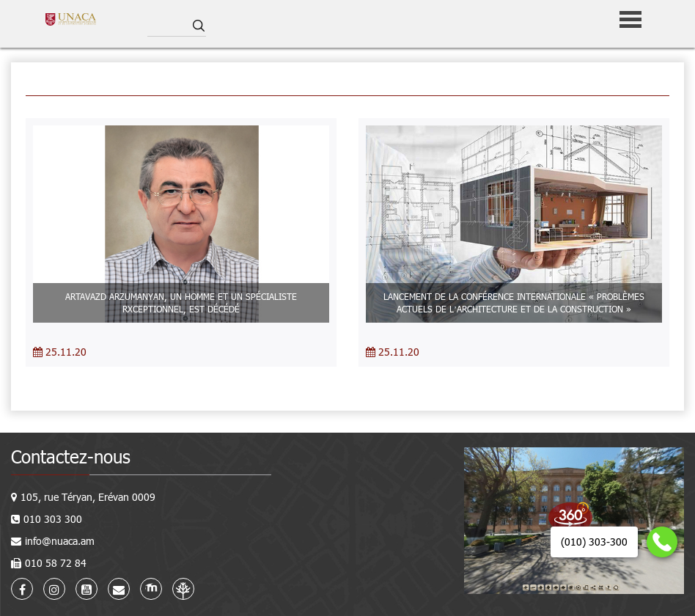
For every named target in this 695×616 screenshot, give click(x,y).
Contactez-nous (71, 456)
